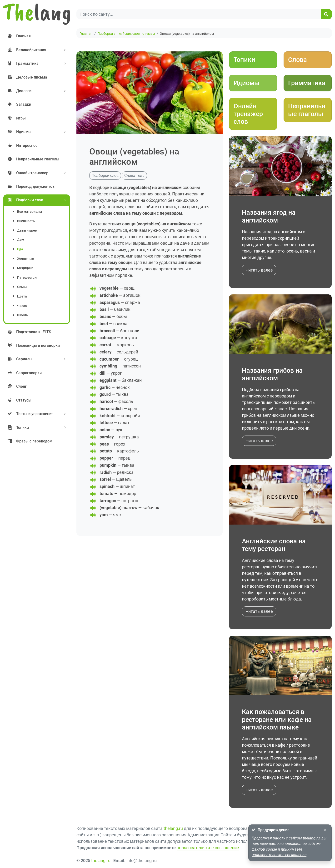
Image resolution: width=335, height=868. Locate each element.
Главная (86, 34)
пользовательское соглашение (208, 848)
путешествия (28, 278)
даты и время (28, 231)
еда (20, 249)
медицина (25, 268)
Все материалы (30, 212)
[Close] (325, 830)
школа (22, 315)
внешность (26, 221)
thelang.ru (173, 828)
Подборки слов (105, 176)
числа (22, 306)
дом (21, 240)
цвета (22, 296)
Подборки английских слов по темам (126, 34)
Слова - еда (134, 176)
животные (26, 259)
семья (22, 287)
